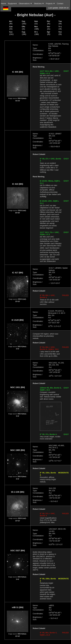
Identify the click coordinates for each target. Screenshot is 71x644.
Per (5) (49, 22)
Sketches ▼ (39, 4)
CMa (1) (23, 28)
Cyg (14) (24, 33)
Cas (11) (11, 33)
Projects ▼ (50, 4)
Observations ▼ (25, 4)
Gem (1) (36, 22)
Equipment (12, 4)
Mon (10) (37, 28)
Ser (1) (49, 28)
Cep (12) (24, 22)
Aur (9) (11, 22)
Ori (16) (37, 33)
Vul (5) (60, 33)
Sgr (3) (49, 33)
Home (3, 4)
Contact (60, 4)
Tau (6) (60, 22)
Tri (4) (60, 28)
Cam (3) (11, 28)
